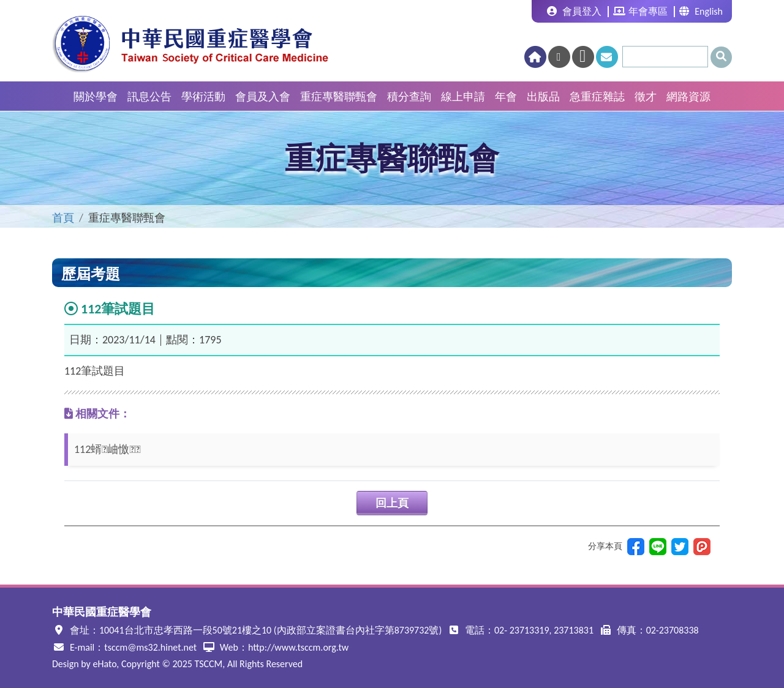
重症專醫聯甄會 (339, 97)
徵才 (646, 97)
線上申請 (463, 97)
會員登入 (574, 11)
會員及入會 (263, 97)
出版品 (543, 97)
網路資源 (688, 97)
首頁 (63, 218)
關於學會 (96, 97)
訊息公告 (149, 97)
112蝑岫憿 (107, 449)
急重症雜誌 (597, 97)
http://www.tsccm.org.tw (298, 647)
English (701, 11)
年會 (506, 97)
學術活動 (203, 97)
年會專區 (640, 11)
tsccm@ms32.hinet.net (150, 647)
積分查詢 (409, 97)
